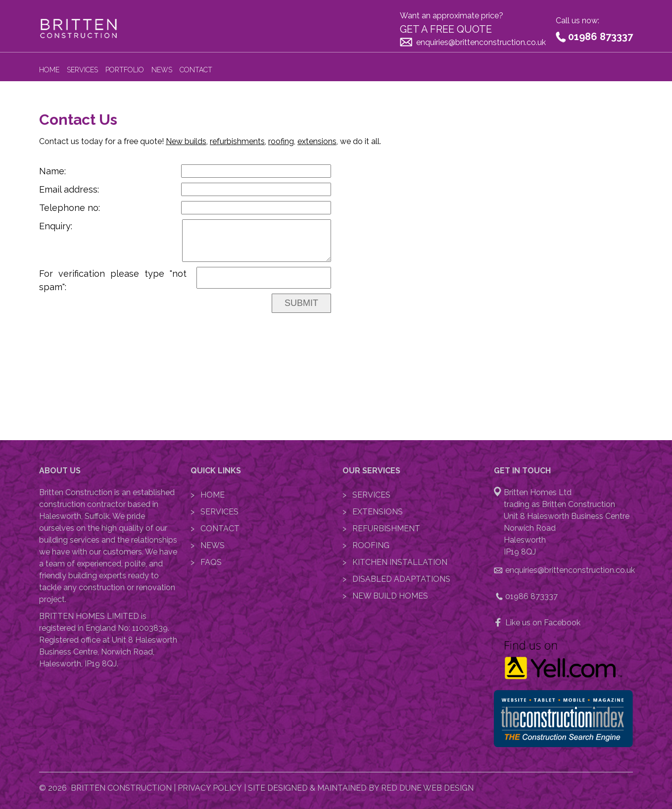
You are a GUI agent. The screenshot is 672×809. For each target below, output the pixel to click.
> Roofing (366, 545)
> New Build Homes (385, 596)
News (162, 70)
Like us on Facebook (543, 623)
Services (82, 70)
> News (208, 545)
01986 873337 (600, 37)
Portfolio (125, 70)
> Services (215, 512)
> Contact (215, 529)
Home (49, 70)
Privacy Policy (210, 788)
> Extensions (373, 512)
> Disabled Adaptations (396, 579)
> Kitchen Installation (395, 562)
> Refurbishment (381, 529)
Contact (196, 70)
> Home (208, 495)
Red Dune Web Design (427, 788)
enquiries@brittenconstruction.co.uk (481, 42)
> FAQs (206, 562)
